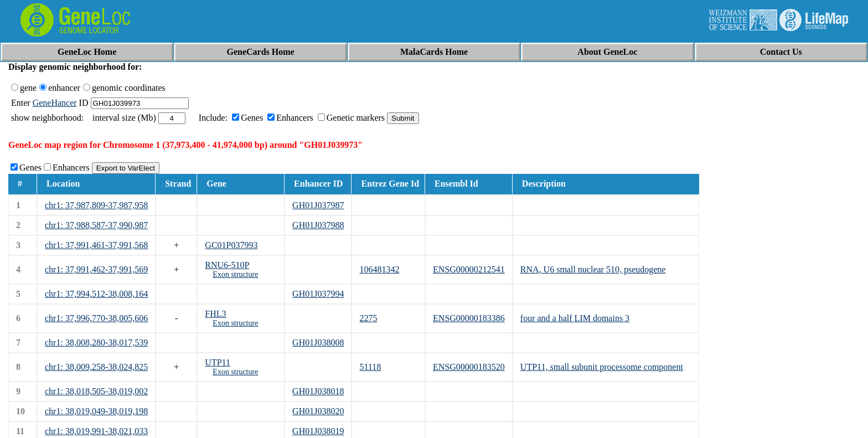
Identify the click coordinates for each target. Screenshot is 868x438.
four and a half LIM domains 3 (575, 318)
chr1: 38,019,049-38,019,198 (96, 411)
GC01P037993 (231, 245)
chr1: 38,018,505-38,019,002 (96, 391)
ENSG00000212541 (469, 269)
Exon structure (235, 274)
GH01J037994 (318, 294)
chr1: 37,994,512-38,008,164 (96, 294)
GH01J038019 (318, 431)
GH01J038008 (318, 342)
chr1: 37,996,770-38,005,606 (96, 318)
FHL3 (215, 314)
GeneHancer (55, 103)
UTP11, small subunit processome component (602, 367)
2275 (368, 318)
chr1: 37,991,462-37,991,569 (96, 269)
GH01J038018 (318, 391)
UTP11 (218, 362)
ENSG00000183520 (469, 367)
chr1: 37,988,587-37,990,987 (96, 225)
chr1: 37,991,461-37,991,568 (96, 245)
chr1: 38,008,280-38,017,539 (96, 342)
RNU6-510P (227, 265)
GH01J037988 (318, 225)
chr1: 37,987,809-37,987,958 (96, 205)
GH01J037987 (318, 205)
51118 (370, 367)
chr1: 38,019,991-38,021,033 (96, 431)
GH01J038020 (318, 411)
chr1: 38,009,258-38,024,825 (96, 367)
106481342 (379, 269)
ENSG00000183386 (469, 318)
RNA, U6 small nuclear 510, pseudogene (593, 269)
